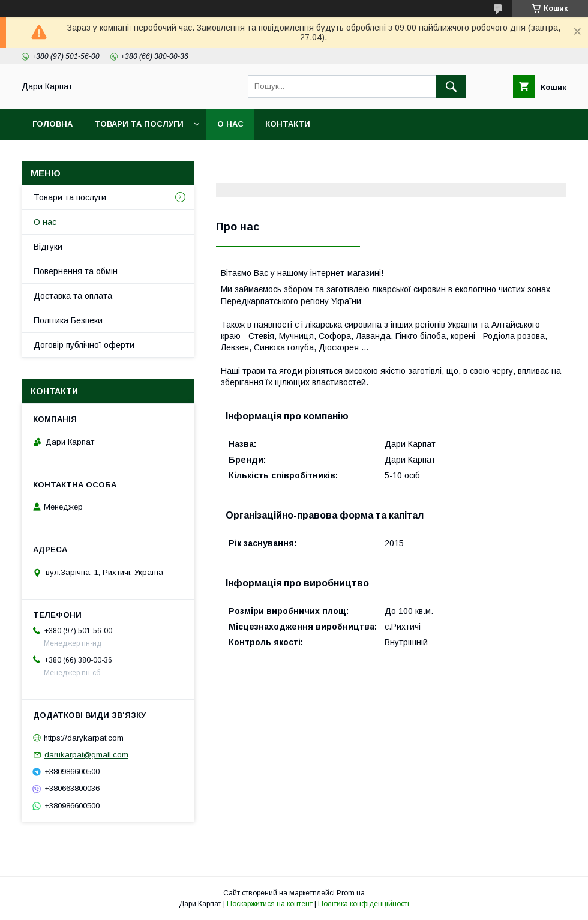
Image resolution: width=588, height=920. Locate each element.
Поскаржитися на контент (270, 904)
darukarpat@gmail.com (86, 755)
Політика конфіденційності (364, 904)
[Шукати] (451, 86)
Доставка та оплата (73, 296)
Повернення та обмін (76, 271)
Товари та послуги (139, 124)
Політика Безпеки (68, 320)
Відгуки (48, 247)
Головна (52, 124)
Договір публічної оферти (84, 345)
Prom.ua (351, 893)
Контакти (288, 124)
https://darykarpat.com (84, 737)
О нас (230, 124)
